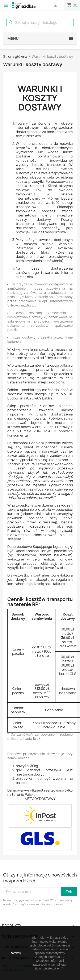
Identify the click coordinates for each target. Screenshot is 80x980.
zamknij (16, 953)
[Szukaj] (40, 23)
